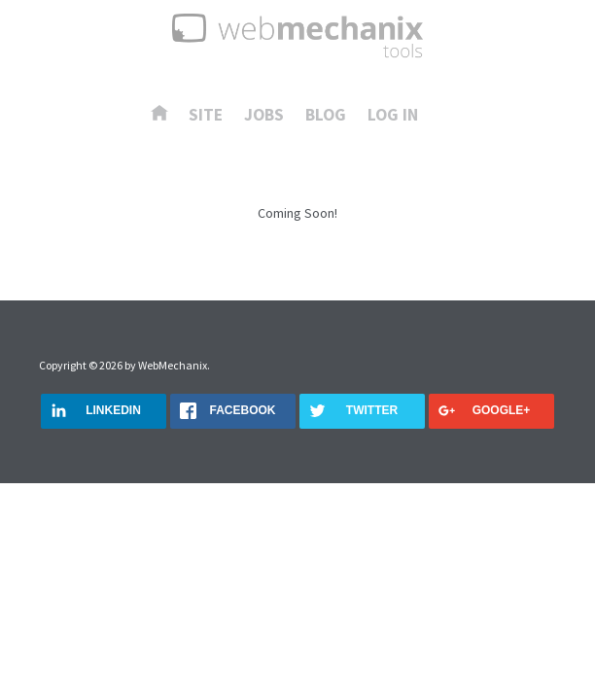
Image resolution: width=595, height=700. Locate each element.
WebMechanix (173, 365)
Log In (393, 116)
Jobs (264, 116)
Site (206, 116)
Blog (326, 116)
